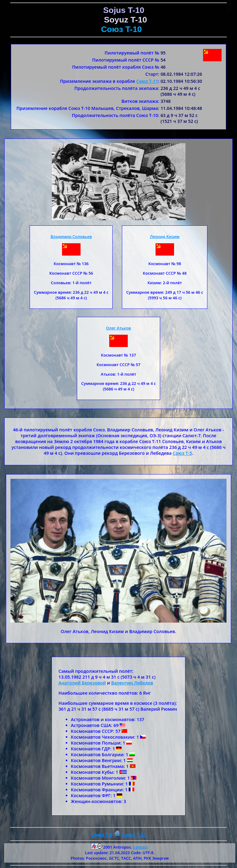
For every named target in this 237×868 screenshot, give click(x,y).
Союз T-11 (147, 81)
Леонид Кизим (165, 236)
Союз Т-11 (134, 835)
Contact (140, 847)
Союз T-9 (102, 835)
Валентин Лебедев (132, 683)
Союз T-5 (182, 453)
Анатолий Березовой (82, 683)
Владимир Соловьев (71, 236)
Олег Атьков (119, 328)
